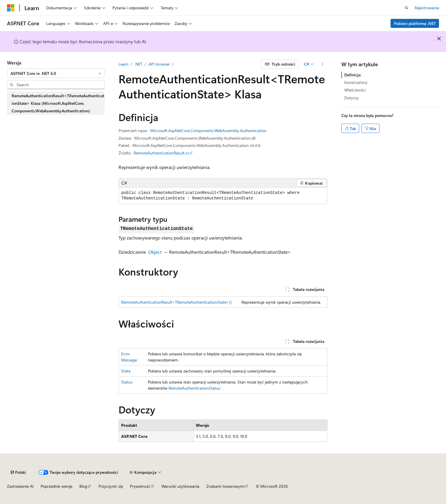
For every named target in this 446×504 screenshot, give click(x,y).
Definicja (352, 75)
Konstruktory (356, 82)
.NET (138, 64)
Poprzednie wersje (57, 486)
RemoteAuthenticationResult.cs (161, 153)
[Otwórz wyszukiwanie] (406, 8)
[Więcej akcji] (322, 64)
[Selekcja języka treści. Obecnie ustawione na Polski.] (18, 472)
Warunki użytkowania (180, 486)
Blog (83, 486)
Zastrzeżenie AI (20, 486)
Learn (123, 64)
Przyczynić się (111, 486)
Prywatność (140, 486)
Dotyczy (352, 98)
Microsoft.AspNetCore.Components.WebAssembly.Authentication (208, 130)
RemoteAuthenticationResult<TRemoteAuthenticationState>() (176, 302)
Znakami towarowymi (225, 486)
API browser (159, 64)
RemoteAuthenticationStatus (194, 388)
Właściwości (355, 90)
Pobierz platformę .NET (415, 23)
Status (127, 382)
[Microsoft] (11, 8)
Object (155, 252)
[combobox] (56, 73)
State (126, 371)
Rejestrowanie (427, 8)
